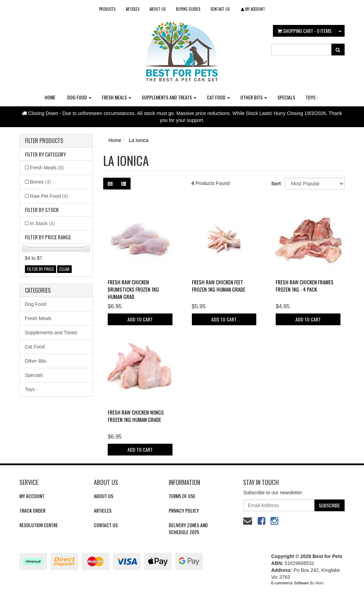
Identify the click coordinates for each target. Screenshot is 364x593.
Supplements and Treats (169, 97)
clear (64, 269)
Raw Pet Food (49, 196)
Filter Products (44, 141)
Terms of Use (182, 496)
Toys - (312, 97)
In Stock (43, 223)
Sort (276, 184)
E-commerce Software (290, 583)
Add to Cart (140, 319)
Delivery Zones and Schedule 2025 (188, 528)
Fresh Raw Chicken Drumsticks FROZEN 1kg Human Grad (133, 289)
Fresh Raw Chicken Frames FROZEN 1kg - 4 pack (305, 286)
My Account (32, 496)
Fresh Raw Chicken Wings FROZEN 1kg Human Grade (136, 416)
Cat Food (218, 97)
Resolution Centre (39, 525)
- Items (304, 31)
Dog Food (79, 97)
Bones (41, 182)
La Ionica (139, 140)
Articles (132, 9)
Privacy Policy (184, 510)
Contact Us (220, 9)
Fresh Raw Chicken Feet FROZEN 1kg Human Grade (219, 286)
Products (107, 9)
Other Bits (254, 97)
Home (50, 97)
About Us (158, 9)
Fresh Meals (117, 97)
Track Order (32, 510)
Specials (286, 97)
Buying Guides (188, 9)
